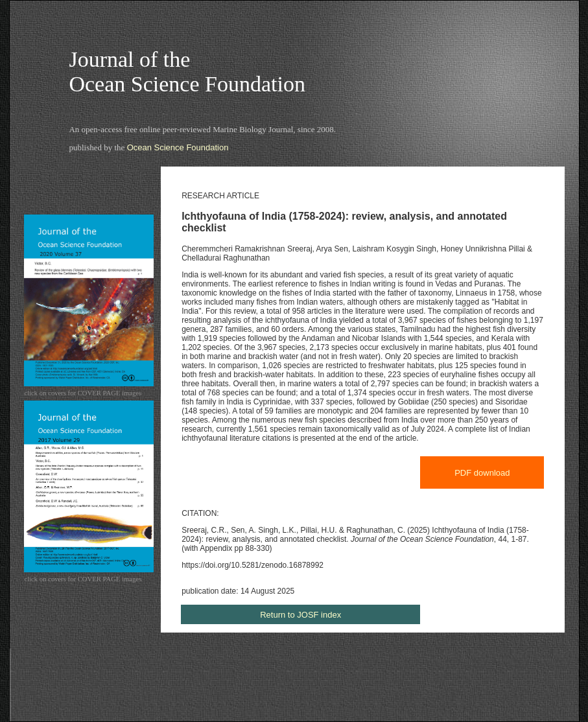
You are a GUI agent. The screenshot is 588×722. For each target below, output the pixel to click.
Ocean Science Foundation (178, 147)
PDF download (482, 473)
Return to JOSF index (300, 615)
